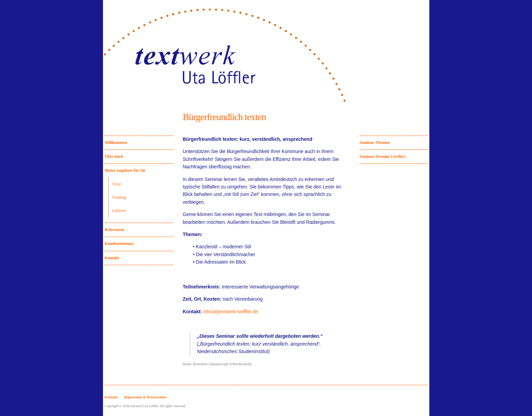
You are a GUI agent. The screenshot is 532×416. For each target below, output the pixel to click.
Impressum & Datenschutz (145, 397)
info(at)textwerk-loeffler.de (231, 312)
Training (119, 197)
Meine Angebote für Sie (125, 170)
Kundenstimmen (119, 244)
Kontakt (112, 258)
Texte (117, 184)
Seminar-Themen (375, 143)
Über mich (114, 156)
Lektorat (119, 211)
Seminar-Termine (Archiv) (383, 156)
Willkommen (116, 143)
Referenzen (115, 230)
